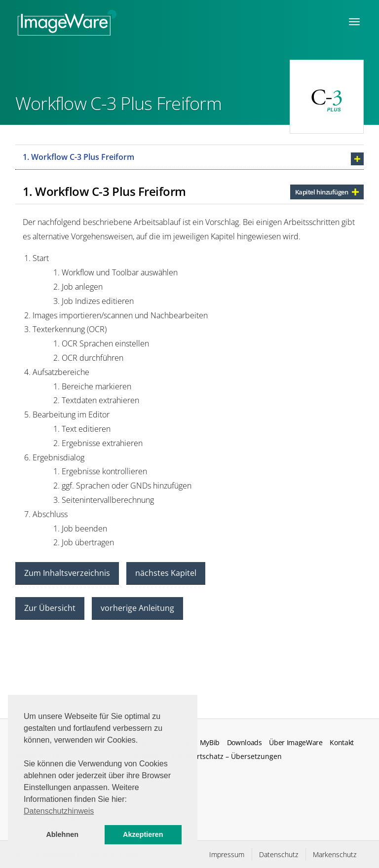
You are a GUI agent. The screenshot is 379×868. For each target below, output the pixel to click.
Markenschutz (335, 854)
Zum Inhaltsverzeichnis (67, 573)
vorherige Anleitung (137, 608)
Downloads (245, 743)
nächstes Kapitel (166, 573)
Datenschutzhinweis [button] (59, 811)
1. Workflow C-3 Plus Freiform (78, 157)
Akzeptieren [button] (143, 834)
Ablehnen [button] (62, 834)
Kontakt (342, 743)
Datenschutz (279, 854)
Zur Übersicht (50, 608)
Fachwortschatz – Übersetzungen (227, 756)
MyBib (210, 743)
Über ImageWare (296, 743)
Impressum (227, 854)
